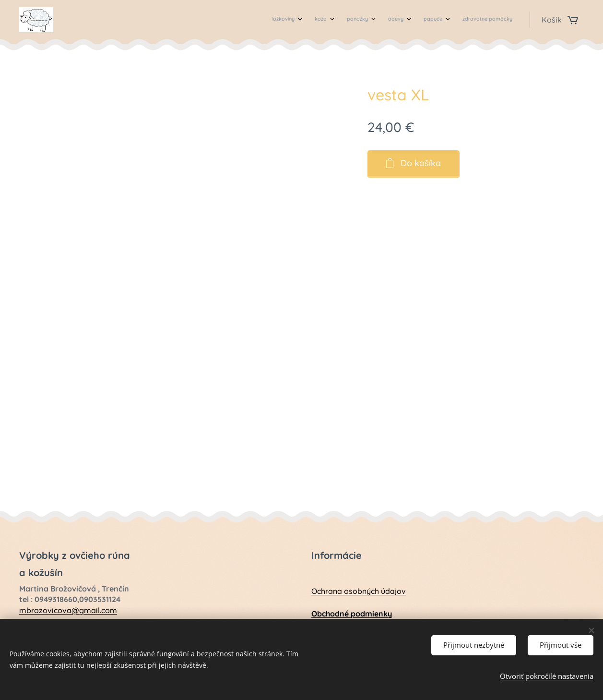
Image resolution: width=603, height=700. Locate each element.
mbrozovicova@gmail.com (68, 610)
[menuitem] (417, 20)
